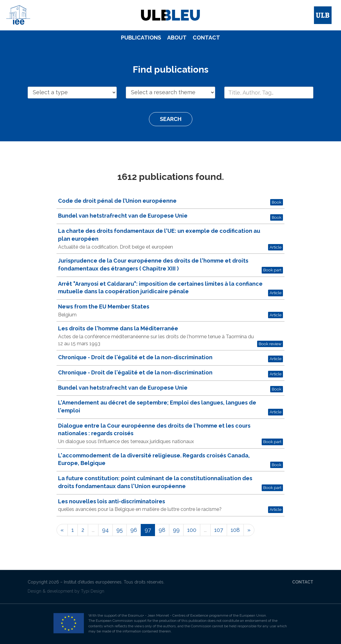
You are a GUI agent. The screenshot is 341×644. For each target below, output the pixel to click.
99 (176, 530)
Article (276, 247)
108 (235, 530)
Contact (206, 38)
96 (134, 530)
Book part (272, 270)
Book (277, 202)
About (177, 38)
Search (171, 119)
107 (219, 530)
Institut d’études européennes (93, 582)
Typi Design (93, 591)
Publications (141, 38)
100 (192, 530)
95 (120, 530)
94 (105, 530)
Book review (270, 344)
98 (162, 530)
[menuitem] (141, 38)
